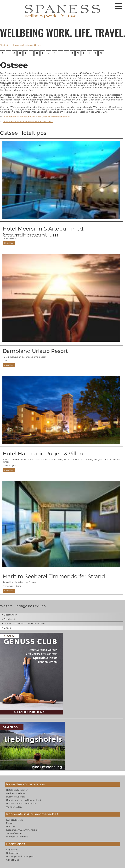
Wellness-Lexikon (15, 793)
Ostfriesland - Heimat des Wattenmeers (25, 623)
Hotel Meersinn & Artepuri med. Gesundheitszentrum (43, 232)
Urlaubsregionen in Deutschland (24, 800)
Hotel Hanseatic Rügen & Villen (43, 453)
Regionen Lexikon (22, 45)
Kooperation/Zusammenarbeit (22, 830)
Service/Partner (14, 833)
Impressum (12, 850)
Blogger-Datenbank (17, 837)
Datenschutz (13, 853)
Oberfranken (10, 615)
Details (8, 243)
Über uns (11, 826)
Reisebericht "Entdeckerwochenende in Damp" (28, 121)
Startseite (5, 45)
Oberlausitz (10, 619)
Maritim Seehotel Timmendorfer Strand (54, 576)
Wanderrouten (14, 807)
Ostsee (7, 628)
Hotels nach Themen (17, 790)
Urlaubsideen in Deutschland (22, 803)
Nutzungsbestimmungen (20, 856)
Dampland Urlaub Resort (35, 351)
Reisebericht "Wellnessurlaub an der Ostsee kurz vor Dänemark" (37, 117)
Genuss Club (13, 860)
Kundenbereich (14, 820)
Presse (10, 823)
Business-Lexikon (15, 797)
